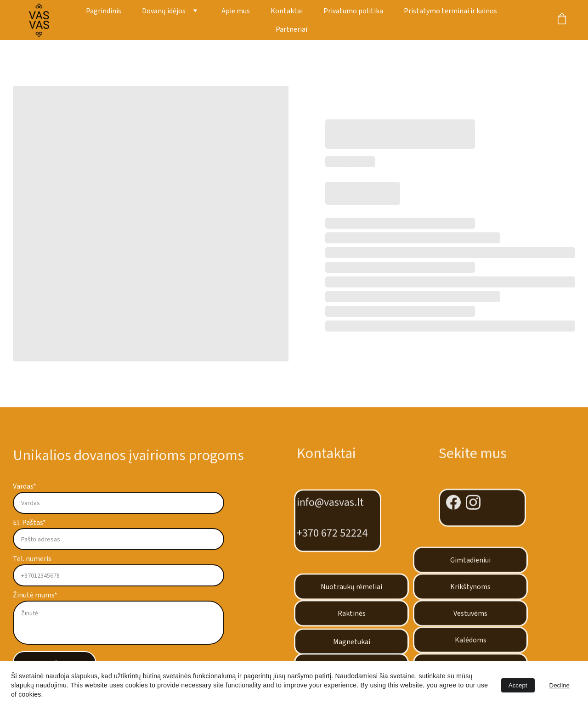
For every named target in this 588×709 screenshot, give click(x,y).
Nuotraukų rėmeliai (351, 590)
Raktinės (352, 616)
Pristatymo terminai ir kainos (450, 11)
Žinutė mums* (35, 595)
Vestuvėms (470, 616)
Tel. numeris (32, 559)
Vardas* (25, 486)
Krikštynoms (470, 590)
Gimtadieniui (470, 563)
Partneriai (291, 29)
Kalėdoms (471, 643)
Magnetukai (352, 645)
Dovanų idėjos (164, 11)
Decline (560, 685)
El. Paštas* (29, 523)
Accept (518, 685)
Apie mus (236, 11)
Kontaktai (287, 11)
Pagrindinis (104, 11)
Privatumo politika (353, 11)
